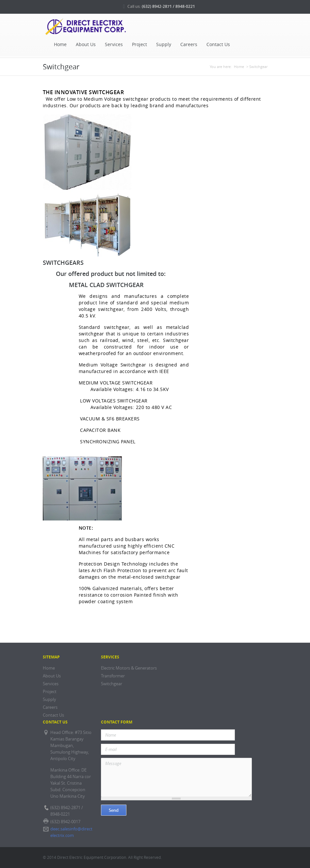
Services (114, 44)
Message (177, 777)
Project (139, 44)
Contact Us (218, 44)
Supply (164, 44)
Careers (189, 44)
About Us (86, 44)
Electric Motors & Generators (129, 668)
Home (60, 44)
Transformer (113, 676)
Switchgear (112, 684)
